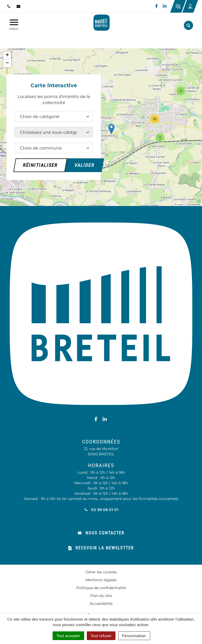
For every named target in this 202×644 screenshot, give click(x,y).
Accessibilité (101, 604)
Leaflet (179, 205)
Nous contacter (101, 533)
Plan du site (101, 596)
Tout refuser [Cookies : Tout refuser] (101, 636)
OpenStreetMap (194, 205)
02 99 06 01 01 (101, 510)
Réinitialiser (40, 165)
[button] (111, 129)
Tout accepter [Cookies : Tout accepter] (68, 636)
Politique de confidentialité (101, 588)
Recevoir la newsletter (101, 548)
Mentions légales (101, 580)
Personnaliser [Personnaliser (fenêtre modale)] (134, 636)
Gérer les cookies (101, 572)
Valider (84, 165)
